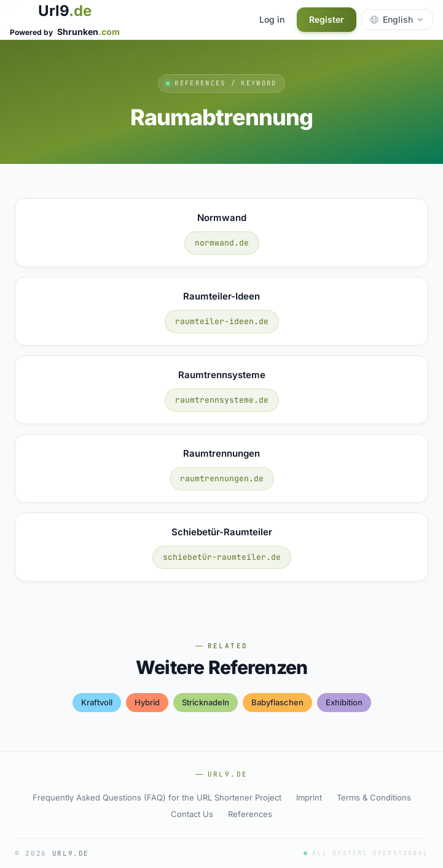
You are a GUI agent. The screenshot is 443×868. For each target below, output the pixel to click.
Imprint (309, 797)
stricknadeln (206, 702)
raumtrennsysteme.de (222, 400)
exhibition (344, 702)
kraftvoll (97, 702)
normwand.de (222, 243)
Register (327, 19)
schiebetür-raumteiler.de (222, 557)
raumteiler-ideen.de (222, 321)
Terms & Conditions (374, 797)
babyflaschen (277, 702)
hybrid (147, 702)
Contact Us (192, 814)
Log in (272, 19)
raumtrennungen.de (222, 479)
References (250, 814)
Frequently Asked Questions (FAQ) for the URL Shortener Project (157, 797)
